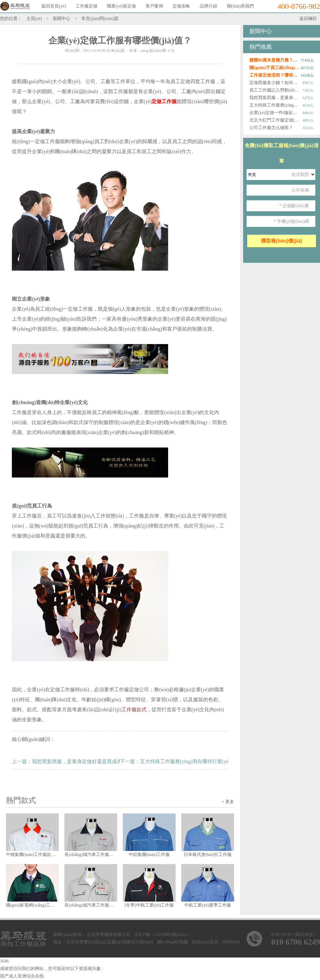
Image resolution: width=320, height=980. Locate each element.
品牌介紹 (208, 6)
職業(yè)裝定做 (121, 6)
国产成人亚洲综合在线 (22, 976)
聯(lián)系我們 (240, 6)
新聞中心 (62, 19)
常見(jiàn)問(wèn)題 (100, 19)
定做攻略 (181, 6)
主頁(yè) (34, 19)
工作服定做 (87, 6)
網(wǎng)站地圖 (172, 942)
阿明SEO (231, 942)
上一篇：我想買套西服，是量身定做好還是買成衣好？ (72, 761)
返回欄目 (308, 19)
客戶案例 (154, 6)
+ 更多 (228, 802)
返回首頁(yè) (54, 6)
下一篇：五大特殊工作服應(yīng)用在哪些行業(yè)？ (175, 761)
